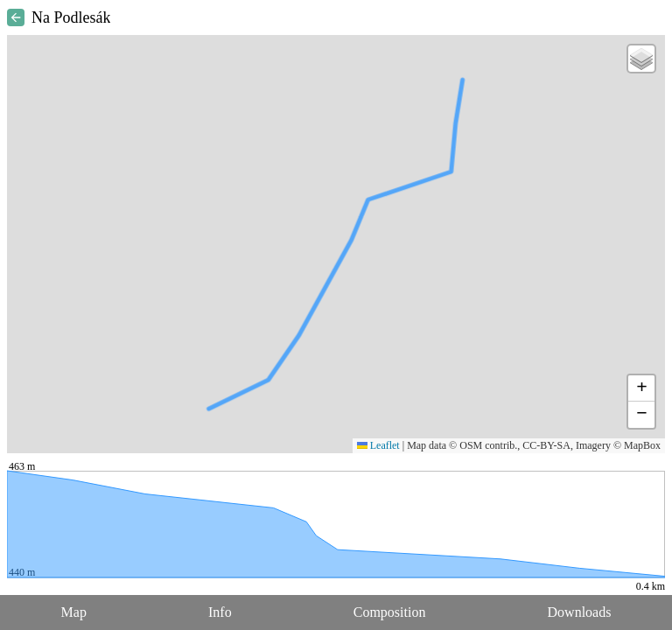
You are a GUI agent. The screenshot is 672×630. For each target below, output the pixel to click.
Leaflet (378, 445)
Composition (390, 612)
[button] (641, 59)
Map (74, 612)
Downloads (580, 612)
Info (220, 612)
